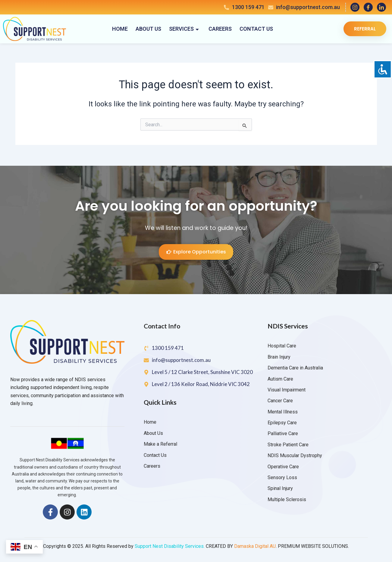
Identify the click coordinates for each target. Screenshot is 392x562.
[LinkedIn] (381, 7)
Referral (365, 29)
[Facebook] (368, 7)
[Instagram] (355, 7)
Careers (220, 29)
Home (120, 29)
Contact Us (256, 29)
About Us (148, 29)
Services (184, 29)
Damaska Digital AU (255, 546)
